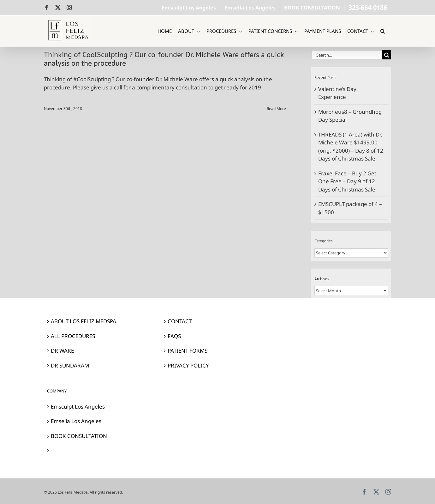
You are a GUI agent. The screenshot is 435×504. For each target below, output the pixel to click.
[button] (383, 31)
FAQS (174, 336)
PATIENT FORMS (188, 351)
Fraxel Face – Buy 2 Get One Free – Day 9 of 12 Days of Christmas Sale (347, 181)
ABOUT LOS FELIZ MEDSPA (83, 321)
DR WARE (62, 351)
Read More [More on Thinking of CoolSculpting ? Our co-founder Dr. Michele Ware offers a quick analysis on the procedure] (276, 109)
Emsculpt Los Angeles (78, 407)
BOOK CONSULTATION (79, 436)
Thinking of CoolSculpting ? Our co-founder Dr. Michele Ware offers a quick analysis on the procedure (164, 59)
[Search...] (347, 55)
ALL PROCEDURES (73, 336)
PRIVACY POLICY (188, 365)
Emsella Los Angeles (76, 421)
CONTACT (180, 321)
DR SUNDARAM (70, 365)
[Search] (387, 55)
